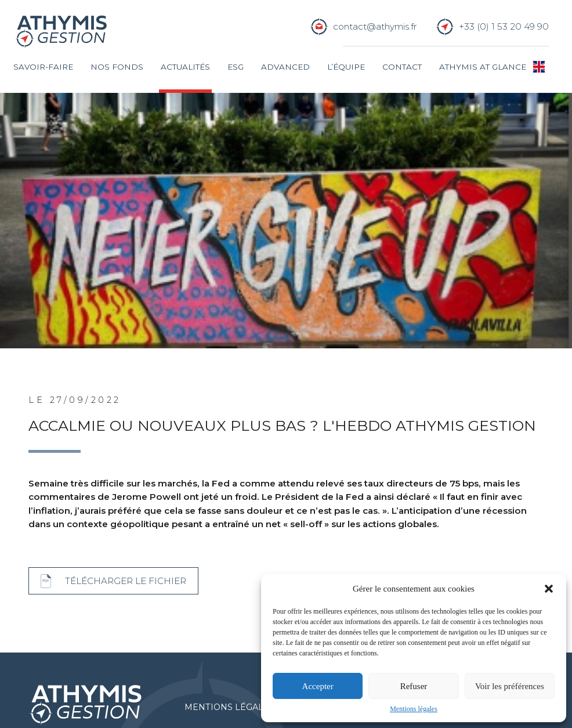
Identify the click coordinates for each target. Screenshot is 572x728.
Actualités (185, 67)
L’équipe (346, 67)
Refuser (414, 686)
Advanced (285, 67)
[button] (549, 589)
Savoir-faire (43, 67)
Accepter (318, 686)
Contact (402, 67)
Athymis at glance (483, 67)
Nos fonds (117, 67)
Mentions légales (414, 709)
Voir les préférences (510, 686)
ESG (236, 67)
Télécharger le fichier (126, 581)
